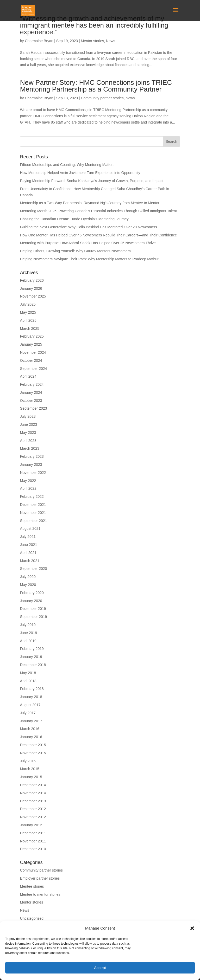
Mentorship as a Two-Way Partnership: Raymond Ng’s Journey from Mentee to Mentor (90, 203)
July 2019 (28, 625)
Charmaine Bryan (39, 41)
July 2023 (28, 416)
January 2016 (31, 737)
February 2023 (32, 456)
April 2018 (28, 681)
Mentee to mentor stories (40, 894)
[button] (192, 928)
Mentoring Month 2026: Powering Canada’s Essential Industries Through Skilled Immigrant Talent (98, 211)
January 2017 (31, 721)
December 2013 (33, 801)
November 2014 (33, 793)
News (111, 41)
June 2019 (29, 633)
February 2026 (32, 280)
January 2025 (31, 344)
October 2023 (31, 401)
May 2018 (28, 673)
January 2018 (31, 697)
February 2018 (32, 689)
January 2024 (31, 392)
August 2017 (30, 705)
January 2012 (31, 825)
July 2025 (28, 304)
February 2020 (32, 593)
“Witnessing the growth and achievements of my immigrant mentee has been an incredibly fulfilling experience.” (94, 25)
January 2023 (31, 465)
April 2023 (28, 441)
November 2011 (33, 841)
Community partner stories (102, 98)
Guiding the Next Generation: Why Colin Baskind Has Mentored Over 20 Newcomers (89, 227)
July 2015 (28, 761)
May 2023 (28, 433)
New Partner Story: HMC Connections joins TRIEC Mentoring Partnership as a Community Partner (96, 86)
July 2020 (28, 577)
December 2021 (33, 505)
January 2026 (31, 288)
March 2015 (30, 769)
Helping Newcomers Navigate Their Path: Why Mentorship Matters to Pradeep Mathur (89, 259)
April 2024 (28, 376)
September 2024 (34, 369)
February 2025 (32, 336)
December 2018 (33, 665)
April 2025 (28, 320)
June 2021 (29, 545)
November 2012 (33, 817)
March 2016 (30, 729)
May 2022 (28, 481)
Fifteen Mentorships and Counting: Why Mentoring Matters (67, 165)
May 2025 (28, 312)
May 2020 (28, 585)
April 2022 (28, 488)
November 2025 (33, 296)
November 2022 (33, 473)
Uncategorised (32, 918)
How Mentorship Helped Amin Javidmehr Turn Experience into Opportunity (80, 173)
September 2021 (34, 521)
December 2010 (33, 849)
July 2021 (28, 537)
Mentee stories (32, 886)
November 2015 (33, 753)
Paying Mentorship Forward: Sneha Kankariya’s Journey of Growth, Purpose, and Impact (92, 181)
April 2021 (28, 553)
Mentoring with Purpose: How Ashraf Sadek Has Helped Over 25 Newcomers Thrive (88, 243)
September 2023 (34, 408)
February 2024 (32, 384)
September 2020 (34, 569)
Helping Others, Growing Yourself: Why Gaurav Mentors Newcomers (75, 251)
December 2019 (33, 609)
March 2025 (30, 328)
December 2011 (33, 833)
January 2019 (31, 657)
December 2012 (33, 809)
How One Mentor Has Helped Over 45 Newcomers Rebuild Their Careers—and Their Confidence (99, 235)
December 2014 (33, 785)
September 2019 (34, 617)
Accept (100, 968)
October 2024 (31, 360)
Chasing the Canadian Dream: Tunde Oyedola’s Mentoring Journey (74, 219)
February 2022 (32, 497)
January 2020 (31, 601)
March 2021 (30, 561)
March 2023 (30, 448)
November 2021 (33, 513)
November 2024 (33, 352)
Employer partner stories (40, 878)
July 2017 (28, 713)
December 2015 (33, 745)
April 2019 (28, 641)
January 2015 (31, 777)
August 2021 (30, 528)
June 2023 (29, 424)
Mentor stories (93, 41)
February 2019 (32, 649)
